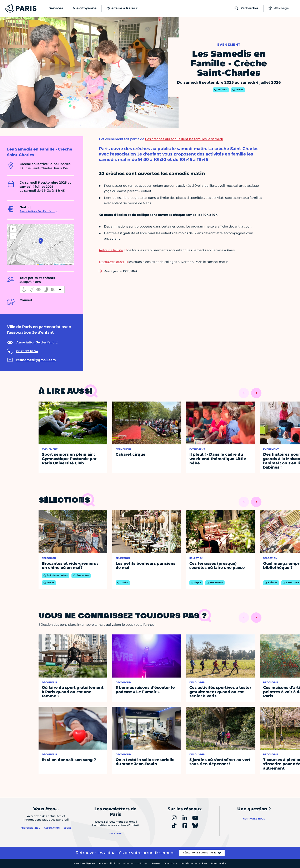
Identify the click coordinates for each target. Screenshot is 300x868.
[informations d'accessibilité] (42, 290)
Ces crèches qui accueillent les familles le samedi (184, 139)
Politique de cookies (194, 863)
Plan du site (219, 863)
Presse (156, 863)
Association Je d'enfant (37, 211)
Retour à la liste (111, 250)
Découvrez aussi (111, 262)
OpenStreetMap (59, 264)
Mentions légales (84, 863)
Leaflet (41, 264)
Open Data (171, 863)
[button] (41, 241)
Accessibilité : (123, 863)
